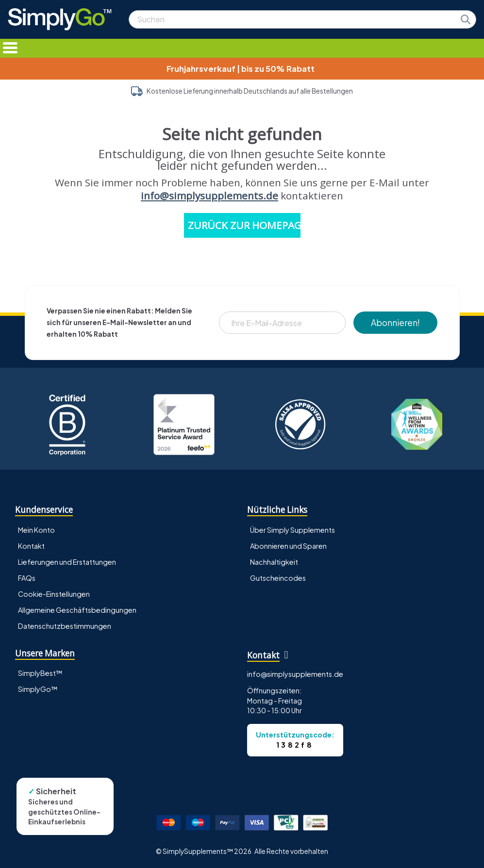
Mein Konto (36, 530)
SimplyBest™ (40, 673)
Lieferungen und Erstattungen (67, 562)
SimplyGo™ (38, 689)
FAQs (27, 578)
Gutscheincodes (278, 578)
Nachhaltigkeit (274, 562)
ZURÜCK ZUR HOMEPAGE (244, 225)
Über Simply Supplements (292, 530)
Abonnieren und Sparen (288, 546)
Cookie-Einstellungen (54, 594)
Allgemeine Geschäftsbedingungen (77, 610)
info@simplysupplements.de (209, 196)
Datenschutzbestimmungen (65, 626)
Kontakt (31, 546)
